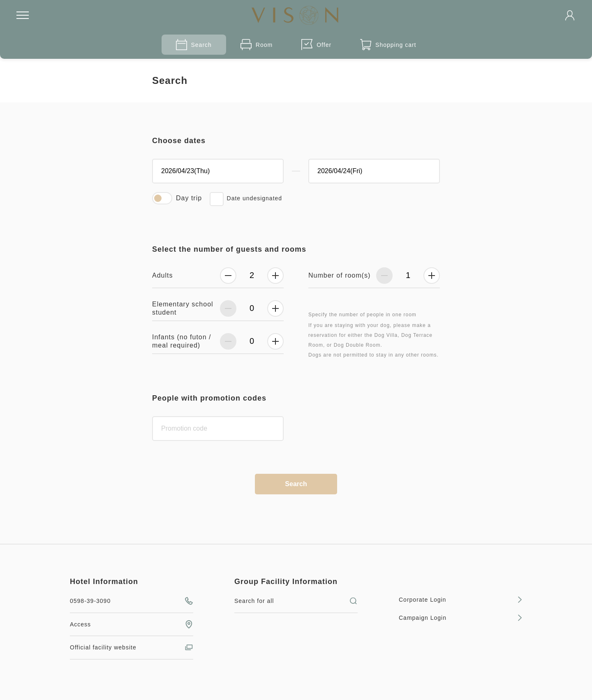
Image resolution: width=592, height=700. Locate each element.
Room (257, 45)
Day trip (189, 198)
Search (194, 45)
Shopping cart (388, 45)
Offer (316, 45)
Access (132, 624)
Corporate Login (460, 600)
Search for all (296, 601)
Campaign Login (460, 618)
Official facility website (132, 647)
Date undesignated (255, 198)
